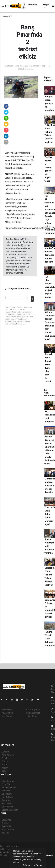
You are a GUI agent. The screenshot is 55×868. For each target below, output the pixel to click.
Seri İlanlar (6, 803)
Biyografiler (7, 826)
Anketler (5, 823)
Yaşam (5, 768)
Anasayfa (7, 16)
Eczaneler (6, 791)
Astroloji (5, 833)
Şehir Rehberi (8, 807)
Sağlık (4, 765)
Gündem (32, 5)
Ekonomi (6, 761)
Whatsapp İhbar (33, 713)
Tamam (38, 865)
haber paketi (6, 858)
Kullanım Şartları (33, 710)
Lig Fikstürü (7, 794)
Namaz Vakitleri (9, 787)
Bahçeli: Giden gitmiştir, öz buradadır (49, 103)
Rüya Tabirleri (8, 830)
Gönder (33, 299)
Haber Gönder (32, 716)
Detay (26, 865)
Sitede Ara (6, 820)
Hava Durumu (8, 781)
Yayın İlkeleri (7, 713)
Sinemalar (6, 800)
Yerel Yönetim (8, 755)
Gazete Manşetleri (10, 810)
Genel (4, 758)
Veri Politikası (8, 716)
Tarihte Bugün (8, 797)
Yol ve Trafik (7, 784)
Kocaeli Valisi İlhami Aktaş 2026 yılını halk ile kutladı (48, 368)
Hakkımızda (7, 710)
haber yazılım (6, 861)
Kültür (4, 771)
